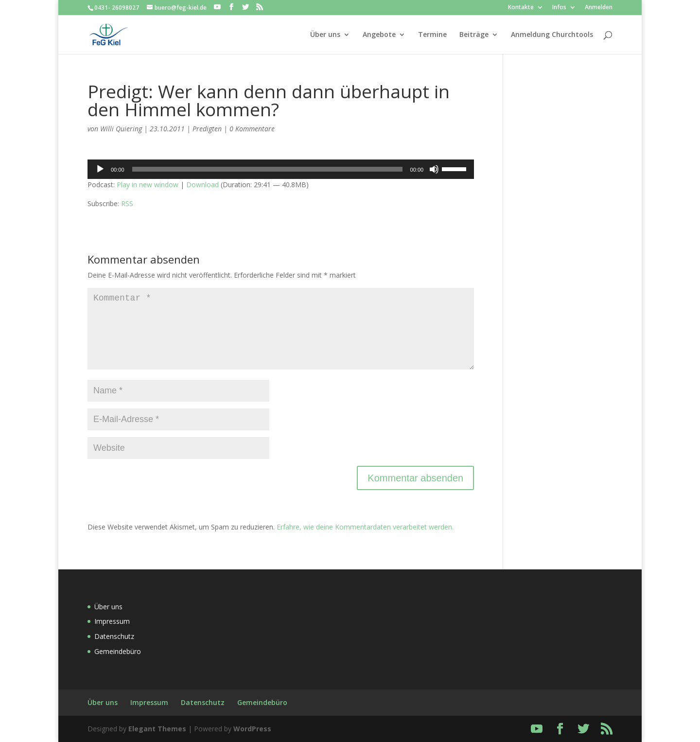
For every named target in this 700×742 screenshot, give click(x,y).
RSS (127, 203)
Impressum (112, 621)
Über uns (325, 35)
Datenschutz (114, 636)
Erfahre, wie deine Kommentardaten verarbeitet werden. (365, 527)
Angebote (379, 35)
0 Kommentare (252, 129)
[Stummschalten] (434, 169)
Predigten (207, 129)
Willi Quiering (121, 129)
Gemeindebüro (118, 651)
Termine (432, 35)
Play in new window (148, 185)
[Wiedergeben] (100, 169)
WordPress (252, 729)
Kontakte (521, 8)
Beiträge (474, 35)
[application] (281, 169)
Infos (559, 8)
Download (202, 185)
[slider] (267, 169)
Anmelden (599, 8)
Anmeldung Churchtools (552, 35)
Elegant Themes (157, 729)
